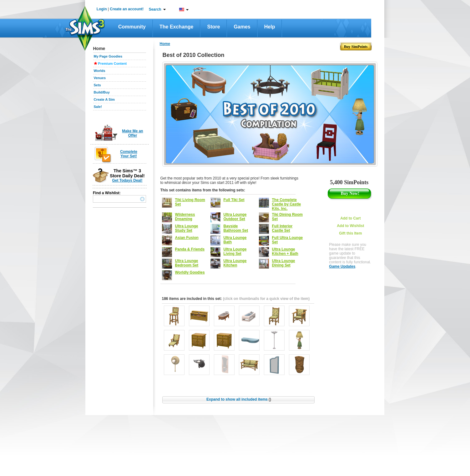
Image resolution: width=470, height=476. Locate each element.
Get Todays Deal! (127, 180)
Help (270, 27)
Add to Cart (350, 218)
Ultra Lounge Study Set (187, 228)
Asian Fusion (187, 238)
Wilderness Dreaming (185, 217)
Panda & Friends (190, 249)
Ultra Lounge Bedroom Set (187, 263)
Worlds (100, 71)
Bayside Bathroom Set (236, 228)
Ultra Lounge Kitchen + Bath (285, 251)
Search (155, 9)
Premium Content (113, 63)
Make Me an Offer (132, 133)
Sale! (98, 107)
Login (102, 9)
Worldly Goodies (190, 272)
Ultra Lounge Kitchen (235, 263)
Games (242, 27)
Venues (100, 78)
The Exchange (176, 27)
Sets (97, 85)
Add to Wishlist (350, 226)
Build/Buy (102, 92)
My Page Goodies (108, 56)
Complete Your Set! (129, 154)
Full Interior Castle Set (282, 228)
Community (132, 27)
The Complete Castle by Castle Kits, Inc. (287, 204)
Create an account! (127, 9)
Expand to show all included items (239, 399)
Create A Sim (104, 99)
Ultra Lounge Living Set (235, 251)
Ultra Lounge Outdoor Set (235, 217)
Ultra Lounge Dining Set (284, 263)
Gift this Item (350, 233)
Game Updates (342, 266)
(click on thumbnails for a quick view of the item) (266, 299)
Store (213, 27)
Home (165, 44)
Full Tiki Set (234, 200)
